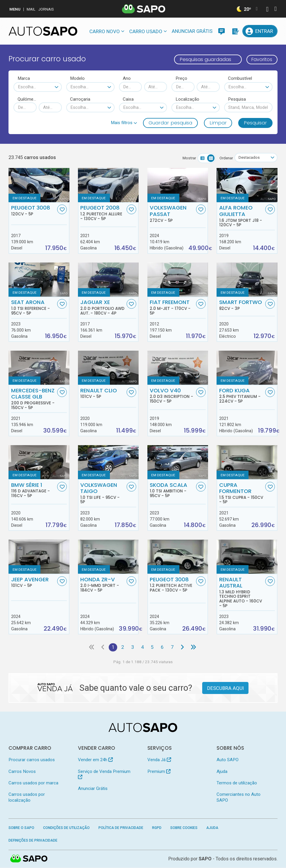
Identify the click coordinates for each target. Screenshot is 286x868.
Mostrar (189, 158)
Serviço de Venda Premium (104, 774)
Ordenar (226, 158)
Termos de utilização (237, 783)
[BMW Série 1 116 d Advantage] (39, 462)
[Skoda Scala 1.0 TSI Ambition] (178, 462)
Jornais (46, 9)
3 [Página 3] (133, 647)
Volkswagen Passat (172, 214)
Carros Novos (22, 772)
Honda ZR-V (103, 585)
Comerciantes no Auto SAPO (239, 797)
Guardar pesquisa (170, 123)
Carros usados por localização (27, 797)
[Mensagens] (222, 31)
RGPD (157, 828)
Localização (187, 99)
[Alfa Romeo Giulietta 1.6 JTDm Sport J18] (247, 185)
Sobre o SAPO (21, 828)
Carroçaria (80, 99)
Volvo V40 (172, 396)
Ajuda (222, 772)
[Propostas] (235, 31)
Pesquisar (255, 123)
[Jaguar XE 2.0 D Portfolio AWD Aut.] (108, 280)
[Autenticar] (267, 10)
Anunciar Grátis (192, 31)
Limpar (218, 123)
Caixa (128, 99)
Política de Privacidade (121, 828)
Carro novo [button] (105, 31)
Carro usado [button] (146, 31)
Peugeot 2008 (103, 213)
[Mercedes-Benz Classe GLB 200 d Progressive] (39, 368)
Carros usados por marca (33, 783)
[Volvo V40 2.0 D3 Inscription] (178, 368)
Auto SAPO (228, 760)
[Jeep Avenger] (39, 557)
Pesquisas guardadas (203, 59)
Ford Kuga (242, 396)
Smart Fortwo (242, 305)
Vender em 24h (95, 760)
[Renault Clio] (108, 368)
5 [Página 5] (153, 647)
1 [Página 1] (112, 647)
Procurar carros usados (32, 760)
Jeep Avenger (34, 582)
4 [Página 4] (143, 647)
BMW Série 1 (34, 490)
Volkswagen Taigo (103, 493)
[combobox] (38, 87)
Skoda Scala (172, 490)
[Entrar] (260, 31)
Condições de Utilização (66, 828)
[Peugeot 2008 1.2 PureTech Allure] (108, 185)
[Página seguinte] (183, 647)
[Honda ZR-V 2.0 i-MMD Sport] (108, 557)
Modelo (77, 78)
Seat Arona (34, 308)
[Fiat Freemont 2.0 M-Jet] (178, 280)
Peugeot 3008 (34, 211)
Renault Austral (242, 592)
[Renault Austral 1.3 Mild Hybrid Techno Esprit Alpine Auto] (247, 557)
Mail (31, 9)
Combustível (240, 78)
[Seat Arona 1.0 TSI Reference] (39, 280)
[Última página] (195, 647)
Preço (181, 78)
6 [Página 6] (163, 647)
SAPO (29, 859)
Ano (127, 78)
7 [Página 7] (173, 647)
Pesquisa (237, 99)
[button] (124, 123)
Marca (24, 78)
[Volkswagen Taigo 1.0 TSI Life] (108, 462)
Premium (159, 772)
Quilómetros (27, 99)
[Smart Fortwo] (247, 280)
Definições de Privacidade (33, 841)
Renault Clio (103, 393)
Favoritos (261, 59)
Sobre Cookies (184, 828)
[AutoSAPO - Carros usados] (43, 31)
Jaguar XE (103, 308)
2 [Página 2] (122, 647)
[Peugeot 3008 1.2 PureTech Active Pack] (178, 557)
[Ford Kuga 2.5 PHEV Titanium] (247, 368)
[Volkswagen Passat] (178, 185)
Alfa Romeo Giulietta (242, 216)
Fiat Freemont (172, 308)
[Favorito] (62, 210)
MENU (15, 9)
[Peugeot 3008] (39, 185)
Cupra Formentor (242, 493)
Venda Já (159, 760)
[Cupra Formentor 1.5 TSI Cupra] (247, 462)
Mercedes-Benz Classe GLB (34, 399)
